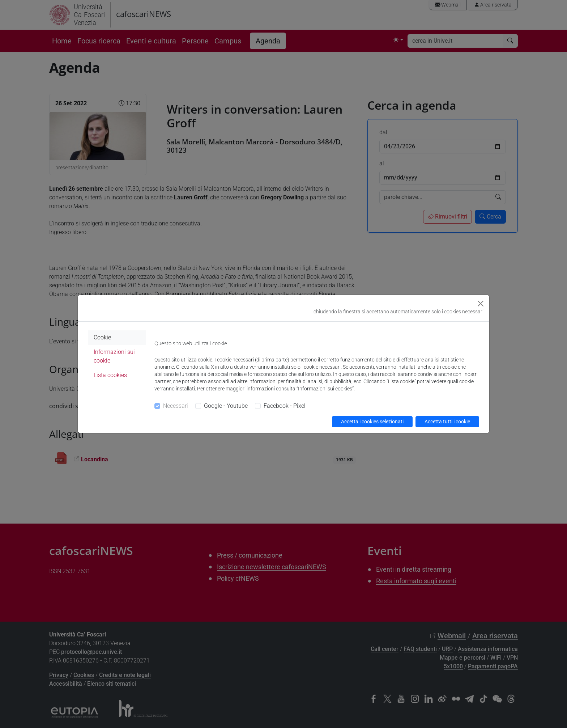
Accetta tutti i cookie (447, 422)
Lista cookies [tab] (110, 375)
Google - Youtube (226, 406)
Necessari (176, 406)
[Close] (481, 304)
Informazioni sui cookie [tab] (114, 356)
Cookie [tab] (102, 337)
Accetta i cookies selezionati (372, 422)
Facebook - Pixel (285, 406)
